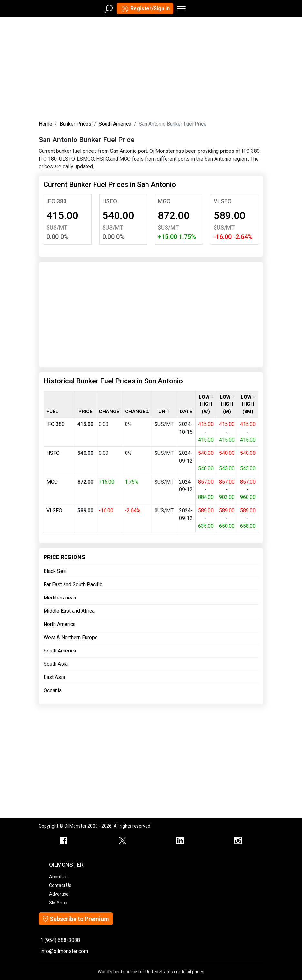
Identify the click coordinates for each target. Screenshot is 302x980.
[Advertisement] (151, 67)
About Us (58, 877)
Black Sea (55, 571)
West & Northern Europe (71, 637)
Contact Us (60, 885)
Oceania (53, 690)
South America (115, 124)
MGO (164, 201)
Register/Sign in (145, 9)
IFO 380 (56, 201)
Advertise (59, 894)
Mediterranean (60, 598)
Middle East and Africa (69, 611)
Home (45, 124)
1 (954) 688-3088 (60, 940)
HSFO (110, 201)
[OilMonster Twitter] (122, 841)
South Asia (56, 664)
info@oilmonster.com (64, 951)
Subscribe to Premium (76, 919)
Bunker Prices (75, 124)
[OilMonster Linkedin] (180, 841)
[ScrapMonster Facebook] (64, 841)
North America (60, 624)
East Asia (54, 677)
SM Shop (58, 903)
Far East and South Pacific (73, 584)
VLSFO (223, 201)
